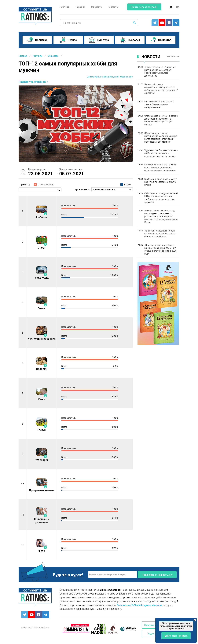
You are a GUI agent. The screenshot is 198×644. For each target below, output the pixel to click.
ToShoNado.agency (141, 605)
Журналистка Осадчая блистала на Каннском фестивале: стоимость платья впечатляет (161, 153)
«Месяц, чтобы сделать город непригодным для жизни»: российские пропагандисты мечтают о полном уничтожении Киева (161, 216)
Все (173, 57)
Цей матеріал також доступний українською (110, 77)
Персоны (80, 7)
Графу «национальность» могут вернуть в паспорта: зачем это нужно (161, 182)
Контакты (113, 7)
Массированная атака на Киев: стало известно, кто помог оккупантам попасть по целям (160, 168)
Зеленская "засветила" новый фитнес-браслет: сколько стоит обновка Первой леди (160, 234)
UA (178, 7)
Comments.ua (124, 605)
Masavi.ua (157, 605)
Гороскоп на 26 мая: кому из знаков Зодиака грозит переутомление (159, 104)
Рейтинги (65, 7)
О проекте (96, 7)
